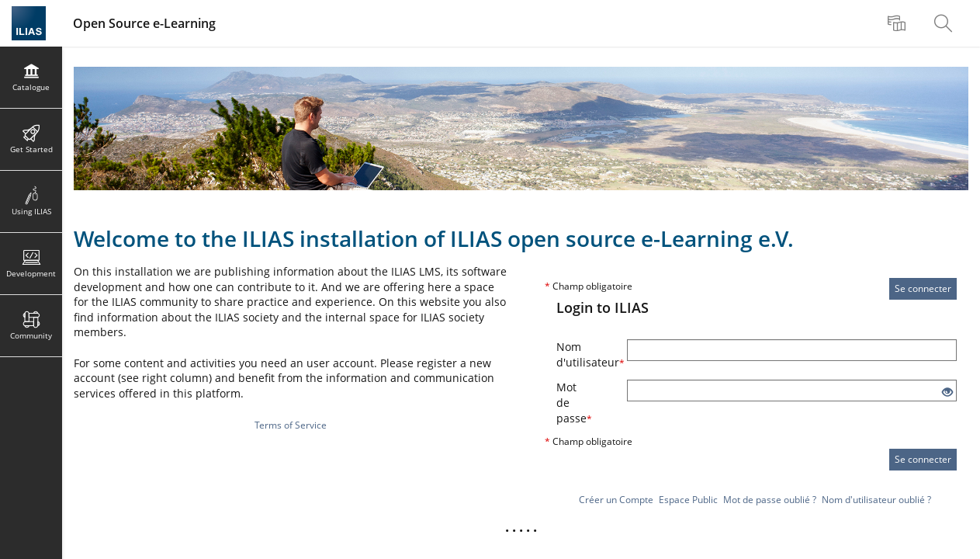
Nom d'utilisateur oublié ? (876, 500)
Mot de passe (574, 403)
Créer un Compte (616, 500)
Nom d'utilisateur (586, 354)
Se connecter (923, 288)
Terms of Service (291, 425)
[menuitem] (899, 23)
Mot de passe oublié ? (770, 500)
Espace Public (688, 500)
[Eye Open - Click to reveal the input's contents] (947, 392)
